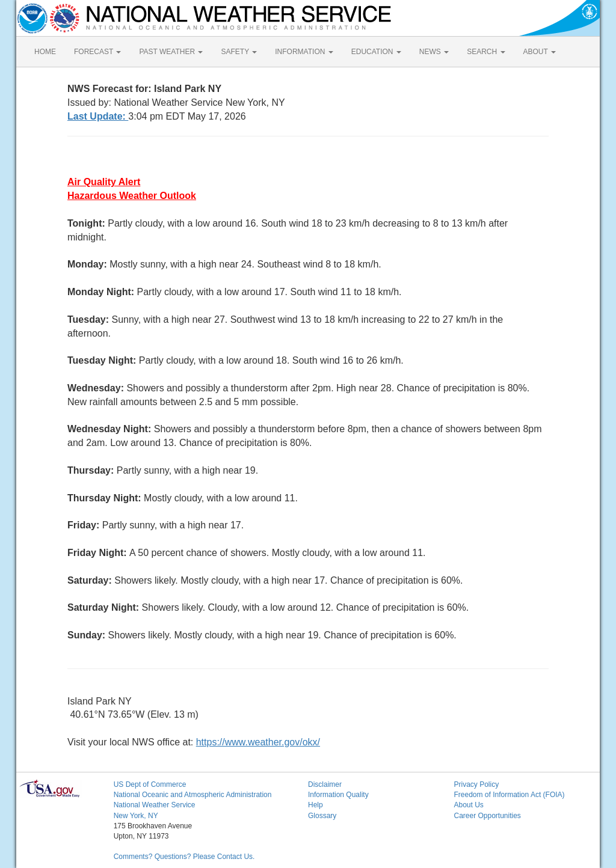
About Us (468, 805)
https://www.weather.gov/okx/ (258, 742)
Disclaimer (325, 784)
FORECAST (97, 52)
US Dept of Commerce (150, 784)
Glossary (322, 816)
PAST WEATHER (171, 52)
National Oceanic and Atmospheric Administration (193, 795)
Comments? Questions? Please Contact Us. (184, 857)
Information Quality (338, 795)
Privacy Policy (476, 784)
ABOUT (540, 52)
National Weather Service (155, 805)
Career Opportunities (487, 816)
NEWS (434, 52)
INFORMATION (304, 52)
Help (316, 805)
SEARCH (486, 52)
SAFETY (239, 52)
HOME (45, 52)
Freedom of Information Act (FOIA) (509, 795)
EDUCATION (376, 52)
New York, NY (136, 816)
